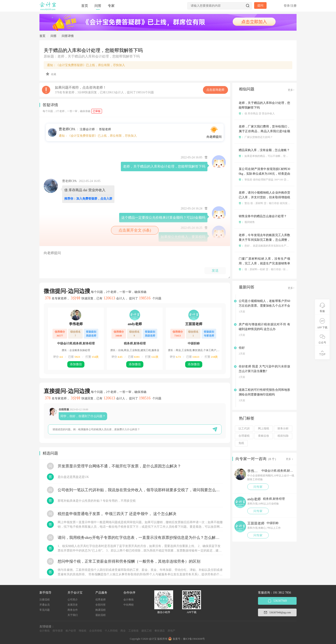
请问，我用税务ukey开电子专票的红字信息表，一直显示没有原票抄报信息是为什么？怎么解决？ (140, 538)
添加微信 (76, 364)
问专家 (258, 487)
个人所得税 (111, 631)
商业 (123, 631)
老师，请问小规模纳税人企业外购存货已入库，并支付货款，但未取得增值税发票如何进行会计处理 (264, 197)
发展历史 (73, 605)
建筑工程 (147, 631)
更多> (291, 90)
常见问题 (45, 610)
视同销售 (247, 222)
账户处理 (71, 631)
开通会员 (45, 605)
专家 (111, 6)
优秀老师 (100, 600)
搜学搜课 (58, 631)
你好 (242, 348)
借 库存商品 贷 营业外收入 (257, 114)
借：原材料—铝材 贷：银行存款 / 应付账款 (266, 269)
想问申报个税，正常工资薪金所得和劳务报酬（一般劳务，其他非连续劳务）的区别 (129, 561)
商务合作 (73, 610)
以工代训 (244, 429)
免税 (241, 443)
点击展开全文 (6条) (135, 230)
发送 (215, 270)
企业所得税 (96, 631)
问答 (98, 6)
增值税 (82, 631)
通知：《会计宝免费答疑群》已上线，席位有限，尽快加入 (86, 65)
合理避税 (244, 436)
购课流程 (100, 610)
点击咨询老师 (215, 90)
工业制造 (133, 631)
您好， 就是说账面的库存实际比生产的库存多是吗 (270, 246)
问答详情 (68, 36)
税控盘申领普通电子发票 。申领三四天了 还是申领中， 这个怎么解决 (117, 514)
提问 (260, 5)
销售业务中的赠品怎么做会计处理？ (263, 216)
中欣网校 (129, 605)
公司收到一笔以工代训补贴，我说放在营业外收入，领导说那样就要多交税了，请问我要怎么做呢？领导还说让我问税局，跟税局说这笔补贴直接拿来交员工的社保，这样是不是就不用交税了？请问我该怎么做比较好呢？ (140, 490)
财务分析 (283, 429)
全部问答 (100, 605)
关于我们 (73, 615)
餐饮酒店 (160, 631)
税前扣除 (283, 436)
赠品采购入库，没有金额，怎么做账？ (264, 150)
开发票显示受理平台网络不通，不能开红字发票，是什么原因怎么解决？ (119, 466)
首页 (85, 6)
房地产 (171, 631)
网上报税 (264, 429)
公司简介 (73, 600)
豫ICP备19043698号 (194, 639)
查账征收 (264, 436)
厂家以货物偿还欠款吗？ (256, 137)
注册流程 (45, 600)
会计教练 (129, 600)
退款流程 (100, 615)
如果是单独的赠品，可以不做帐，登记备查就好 (269, 156)
